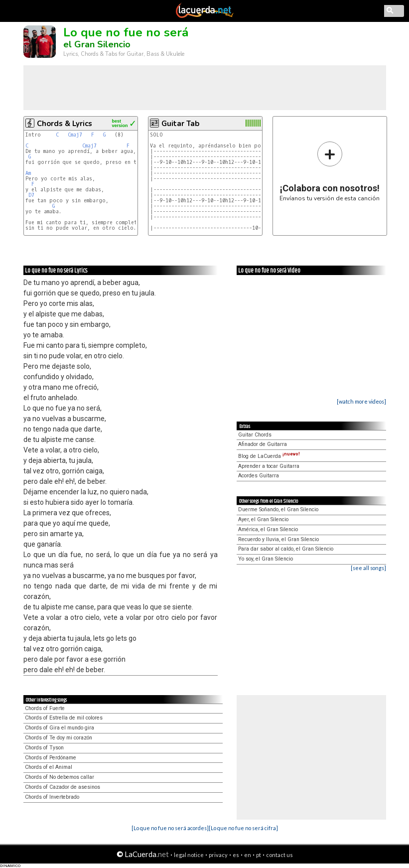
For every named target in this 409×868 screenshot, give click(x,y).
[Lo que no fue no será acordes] (170, 828)
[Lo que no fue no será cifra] (243, 828)
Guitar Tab (180, 124)
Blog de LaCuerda (269, 456)
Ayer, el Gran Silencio (263, 519)
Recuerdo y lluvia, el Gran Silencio (278, 539)
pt (259, 855)
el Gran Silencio (97, 44)
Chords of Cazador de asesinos (63, 787)
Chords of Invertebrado (52, 797)
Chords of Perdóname (51, 758)
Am (28, 173)
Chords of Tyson (44, 748)
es (236, 855)
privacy (218, 855)
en (248, 855)
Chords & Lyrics (65, 124)
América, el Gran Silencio (268, 529)
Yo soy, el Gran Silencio (266, 559)
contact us (279, 855)
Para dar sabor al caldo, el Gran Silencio (286, 549)
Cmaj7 (75, 135)
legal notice (189, 855)
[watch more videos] (361, 401)
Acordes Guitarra (259, 476)
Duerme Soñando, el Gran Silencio (278, 509)
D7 (31, 195)
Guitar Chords (255, 435)
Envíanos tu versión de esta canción (330, 171)
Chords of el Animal (49, 767)
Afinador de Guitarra (263, 444)
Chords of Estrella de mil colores (64, 718)
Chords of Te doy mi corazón (59, 738)
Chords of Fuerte (45, 708)
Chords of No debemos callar (60, 777)
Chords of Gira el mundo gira (60, 728)
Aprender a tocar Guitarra (269, 466)
